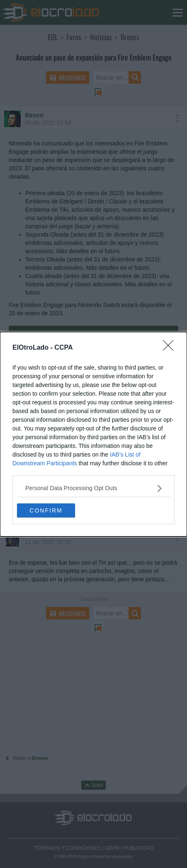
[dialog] (93, 434)
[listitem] (93, 488)
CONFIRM (46, 510)
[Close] (171, 348)
